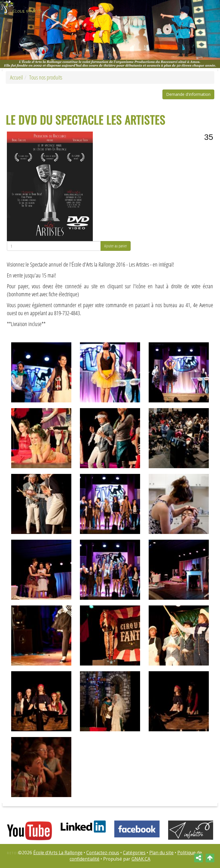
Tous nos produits (46, 77)
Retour (15, 853)
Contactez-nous (103, 853)
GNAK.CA (141, 859)
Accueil (16, 77)
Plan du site (161, 853)
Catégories (134, 853)
